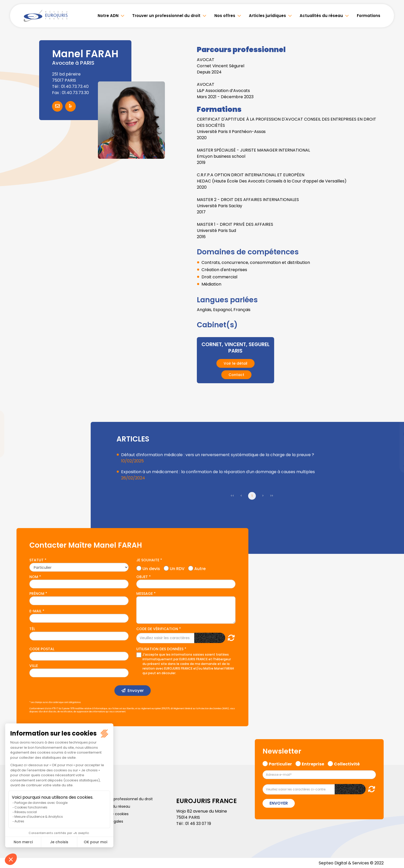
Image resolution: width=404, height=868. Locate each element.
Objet (142, 577)
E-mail (35, 611)
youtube (394, 434)
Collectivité (347, 763)
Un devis (151, 568)
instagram (394, 444)
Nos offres (225, 16)
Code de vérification (157, 629)
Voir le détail (235, 363)
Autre (200, 568)
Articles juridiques (267, 16)
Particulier (280, 763)
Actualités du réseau (321, 16)
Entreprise (313, 763)
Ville (34, 665)
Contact (236, 374)
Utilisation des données (160, 649)
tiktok (394, 465)
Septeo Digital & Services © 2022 (351, 863)
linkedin (394, 424)
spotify (394, 455)
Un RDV (177, 568)
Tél (32, 629)
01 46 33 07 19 (199, 823)
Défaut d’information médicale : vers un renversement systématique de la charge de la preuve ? (218, 454)
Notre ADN (108, 16)
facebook (394, 403)
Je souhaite (148, 560)
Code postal (42, 649)
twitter (394, 413)
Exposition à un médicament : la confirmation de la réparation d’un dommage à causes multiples (218, 471)
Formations (369, 16)
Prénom (37, 593)
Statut (36, 560)
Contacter (57, 106)
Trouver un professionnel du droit (166, 16)
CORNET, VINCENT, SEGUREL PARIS (235, 347)
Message (145, 593)
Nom (34, 577)
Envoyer (136, 690)
